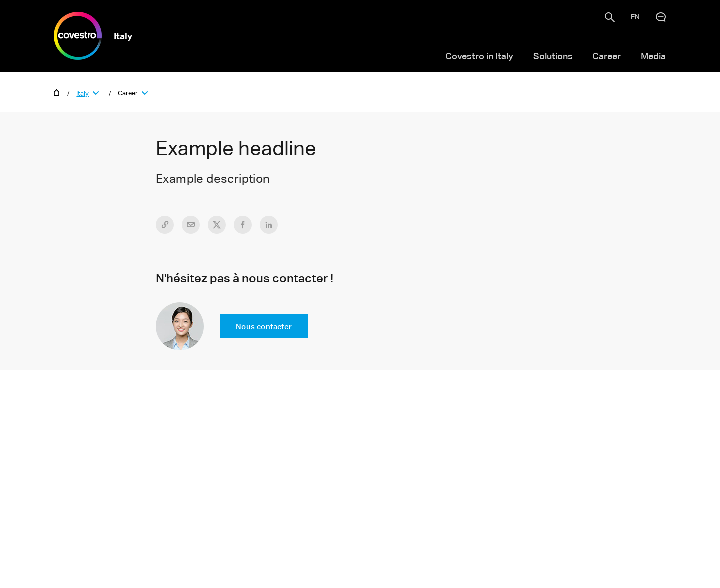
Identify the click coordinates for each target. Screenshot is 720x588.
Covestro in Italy (479, 56)
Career (607, 56)
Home (57, 92)
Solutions (553, 56)
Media (653, 56)
